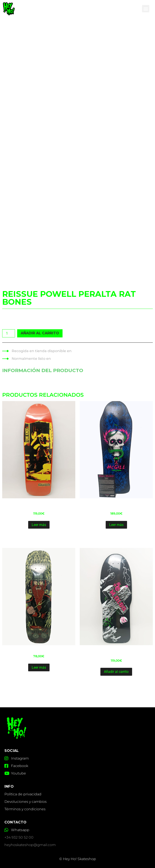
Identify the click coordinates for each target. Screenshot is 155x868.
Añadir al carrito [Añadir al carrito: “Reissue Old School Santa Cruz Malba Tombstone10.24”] (116, 672)
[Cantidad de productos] (9, 333)
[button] (146, 9)
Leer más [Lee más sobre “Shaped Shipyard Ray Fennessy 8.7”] (39, 667)
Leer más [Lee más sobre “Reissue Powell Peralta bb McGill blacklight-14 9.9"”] (116, 525)
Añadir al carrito (40, 333)
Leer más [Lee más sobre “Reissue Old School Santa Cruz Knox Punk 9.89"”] (39, 525)
